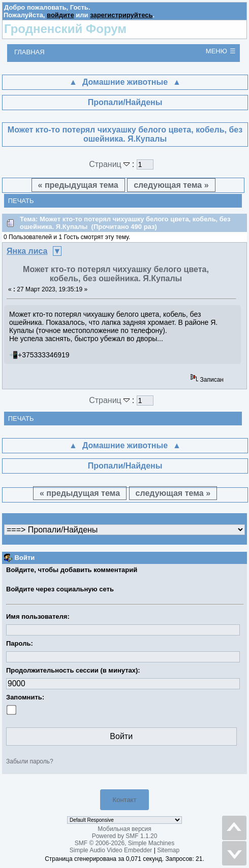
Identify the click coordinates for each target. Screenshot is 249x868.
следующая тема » (171, 185)
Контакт (125, 800)
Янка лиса (27, 251)
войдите (60, 15)
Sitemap (168, 850)
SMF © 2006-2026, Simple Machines (124, 843)
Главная (29, 52)
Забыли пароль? (30, 761)
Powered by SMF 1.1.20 (125, 836)
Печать (21, 201)
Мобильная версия (124, 829)
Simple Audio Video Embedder (111, 850)
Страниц (111, 164)
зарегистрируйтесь (121, 15)
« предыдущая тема (78, 185)
